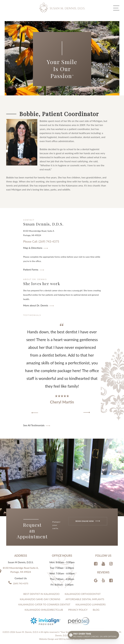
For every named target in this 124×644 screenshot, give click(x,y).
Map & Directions (33, 248)
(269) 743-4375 (21, 583)
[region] (62, 368)
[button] (35, 413)
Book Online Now (88, 521)
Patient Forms (31, 269)
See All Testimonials (34, 425)
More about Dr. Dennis (36, 305)
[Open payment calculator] (93, 635)
